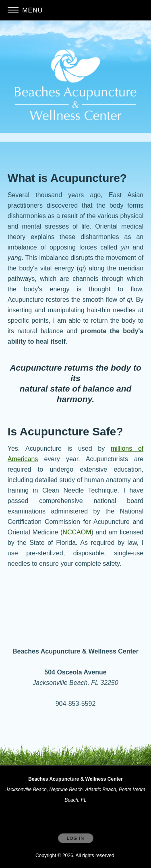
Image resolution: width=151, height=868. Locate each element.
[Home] (76, 85)
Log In (75, 838)
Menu (25, 10)
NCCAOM (77, 532)
